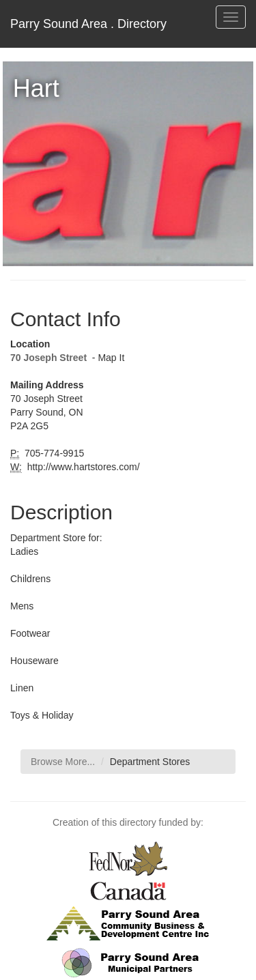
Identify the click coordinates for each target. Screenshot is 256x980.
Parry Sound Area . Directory (88, 24)
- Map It (107, 358)
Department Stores (150, 762)
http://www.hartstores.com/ (82, 467)
